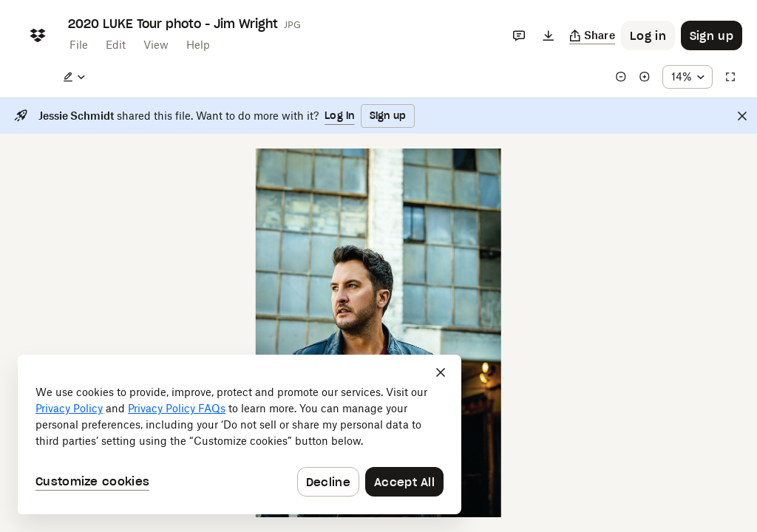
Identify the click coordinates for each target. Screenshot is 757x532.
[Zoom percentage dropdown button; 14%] (688, 77)
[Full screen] (730, 77)
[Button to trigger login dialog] (648, 35)
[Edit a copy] (74, 77)
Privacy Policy (69, 408)
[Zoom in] (645, 77)
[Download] (549, 35)
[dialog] (240, 434)
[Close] (742, 116)
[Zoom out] (621, 77)
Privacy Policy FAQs (177, 408)
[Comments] (519, 35)
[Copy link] (593, 35)
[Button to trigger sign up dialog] (712, 35)
